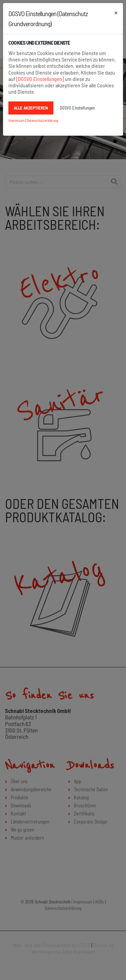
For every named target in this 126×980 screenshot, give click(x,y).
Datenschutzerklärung (42, 120)
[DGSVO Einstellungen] (40, 79)
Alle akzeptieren (31, 108)
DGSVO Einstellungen (77, 108)
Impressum (16, 120)
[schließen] (116, 12)
